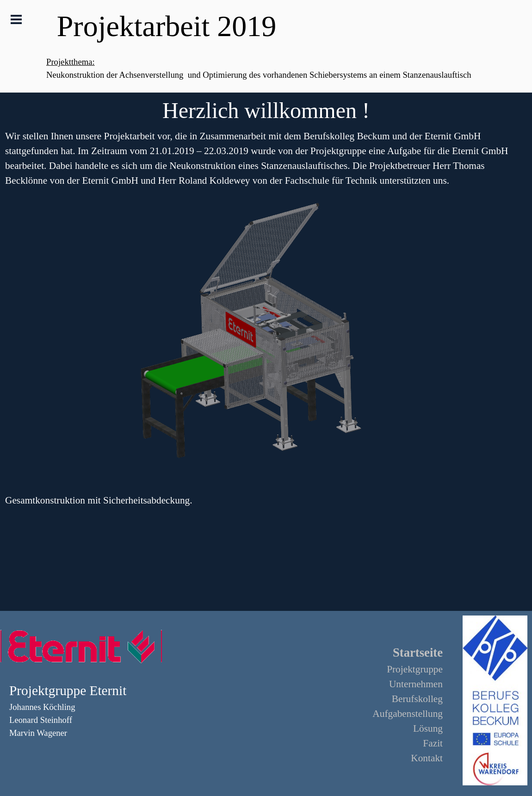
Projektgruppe (415, 669)
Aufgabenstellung (408, 714)
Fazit (433, 743)
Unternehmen (416, 684)
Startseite (418, 653)
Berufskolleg (417, 699)
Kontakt (427, 758)
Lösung (428, 728)
